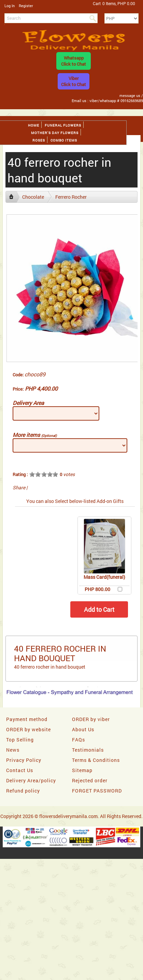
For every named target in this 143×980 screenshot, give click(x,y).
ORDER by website (28, 729)
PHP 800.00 (97, 589)
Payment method (27, 719)
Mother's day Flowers (55, 133)
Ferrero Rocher (71, 197)
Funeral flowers (63, 125)
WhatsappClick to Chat (74, 61)
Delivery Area (28, 403)
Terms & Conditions (96, 760)
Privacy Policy (24, 760)
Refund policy (23, 791)
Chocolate (33, 197)
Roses (39, 140)
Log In (10, 6)
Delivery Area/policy (31, 780)
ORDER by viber (91, 719)
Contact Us (20, 770)
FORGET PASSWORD (97, 791)
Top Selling (20, 740)
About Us (83, 729)
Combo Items (64, 140)
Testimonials (88, 750)
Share (19, 487)
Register (26, 6)
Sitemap (82, 770)
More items (35, 435)
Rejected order (90, 780)
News (13, 750)
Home (34, 125)
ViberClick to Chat (74, 81)
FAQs (78, 740)
